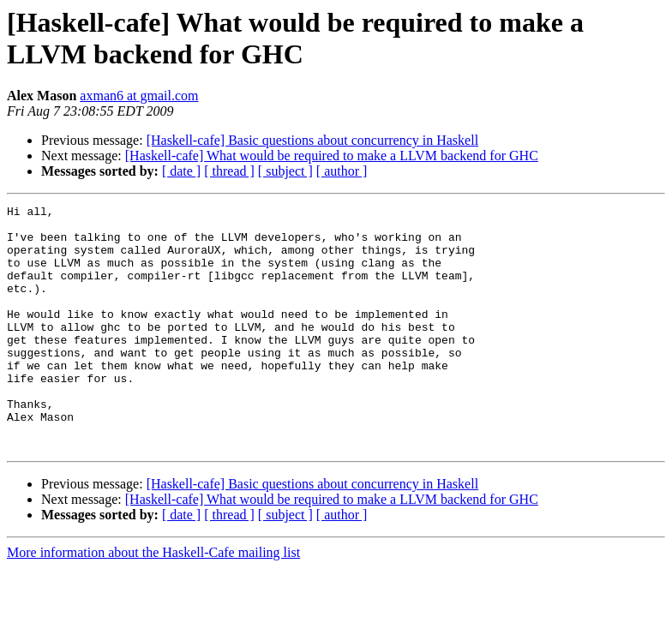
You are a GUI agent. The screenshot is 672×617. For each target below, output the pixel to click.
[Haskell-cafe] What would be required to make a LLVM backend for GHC (332, 156)
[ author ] (342, 171)
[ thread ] (229, 171)
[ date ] (181, 171)
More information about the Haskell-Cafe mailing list (153, 601)
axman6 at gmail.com (139, 96)
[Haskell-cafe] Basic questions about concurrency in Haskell (312, 140)
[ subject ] (285, 171)
